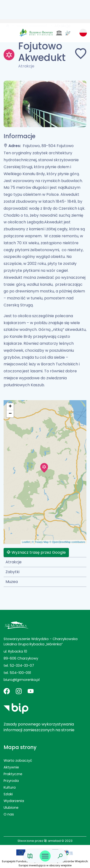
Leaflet (26, 542)
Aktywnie (11, 767)
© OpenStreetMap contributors (67, 542)
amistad (52, 841)
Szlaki (8, 794)
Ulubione (11, 808)
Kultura (10, 787)
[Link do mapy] (30, 856)
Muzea (12, 582)
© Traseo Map (40, 542)
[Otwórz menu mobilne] (45, 856)
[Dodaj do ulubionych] (81, 55)
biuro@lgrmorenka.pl (22, 680)
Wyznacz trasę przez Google (36, 552)
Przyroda (11, 781)
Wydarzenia (14, 801)
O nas (9, 814)
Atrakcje (14, 562)
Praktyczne (13, 774)
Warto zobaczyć (18, 761)
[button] (44, 468)
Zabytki (12, 572)
